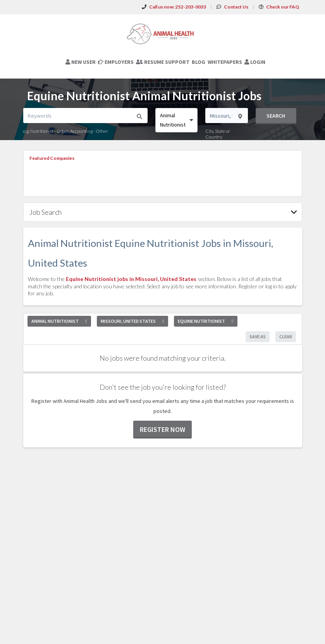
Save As (258, 337)
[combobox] (177, 120)
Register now (162, 429)
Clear (286, 337)
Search (276, 116)
